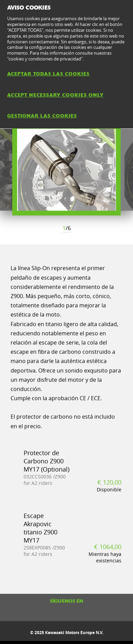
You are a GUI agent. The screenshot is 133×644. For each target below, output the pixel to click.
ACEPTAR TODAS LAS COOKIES (48, 74)
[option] (66, 170)
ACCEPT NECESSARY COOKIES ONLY (55, 95)
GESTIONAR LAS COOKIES (42, 116)
